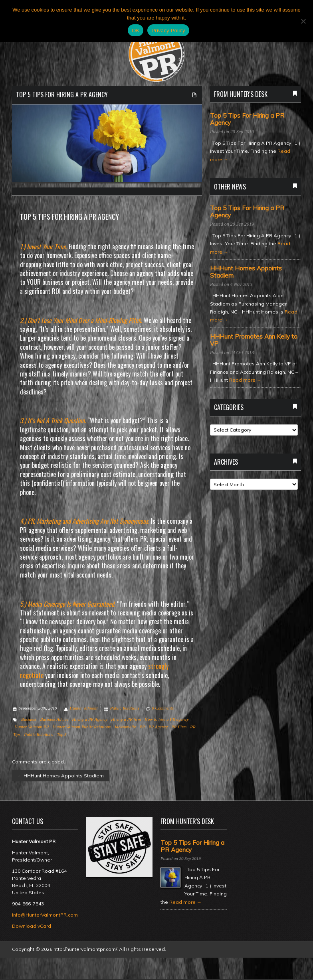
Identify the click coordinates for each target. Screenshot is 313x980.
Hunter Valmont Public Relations (81, 727)
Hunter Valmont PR (32, 727)
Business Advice (54, 719)
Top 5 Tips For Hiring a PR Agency (62, 95)
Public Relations (125, 708)
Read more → (245, 380)
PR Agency (158, 727)
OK (136, 31)
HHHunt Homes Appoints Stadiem (61, 776)
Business (29, 719)
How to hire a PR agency (166, 719)
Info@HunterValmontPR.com (45, 915)
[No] (303, 21)
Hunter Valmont (83, 708)
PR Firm (179, 727)
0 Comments (163, 708)
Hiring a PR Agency (90, 719)
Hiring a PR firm (126, 719)
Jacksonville (125, 727)
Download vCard (32, 926)
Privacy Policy (168, 31)
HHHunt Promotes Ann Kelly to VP (254, 340)
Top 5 (61, 734)
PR (142, 727)
